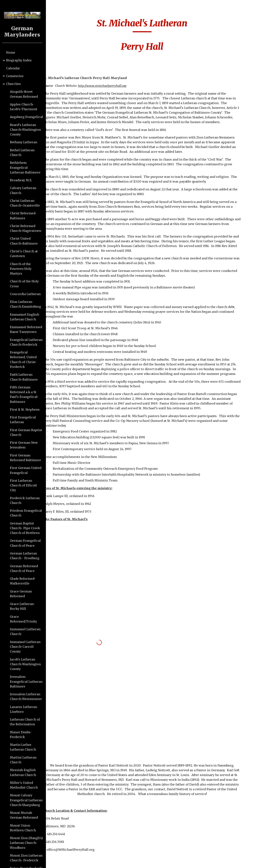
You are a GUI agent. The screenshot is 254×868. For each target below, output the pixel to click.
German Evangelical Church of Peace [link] (27, 543)
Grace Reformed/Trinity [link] (25, 619)
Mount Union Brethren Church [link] (24, 828)
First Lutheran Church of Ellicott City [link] (25, 485)
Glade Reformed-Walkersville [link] (24, 581)
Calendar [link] (15, 68)
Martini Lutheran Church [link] (25, 760)
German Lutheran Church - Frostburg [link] (26, 556)
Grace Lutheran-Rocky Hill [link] (24, 606)
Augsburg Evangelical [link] (28, 117)
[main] (151, 37)
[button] (249, 5)
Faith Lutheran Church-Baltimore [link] (25, 377)
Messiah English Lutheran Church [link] (24, 772)
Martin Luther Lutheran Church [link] (24, 747)
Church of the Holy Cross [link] (26, 284)
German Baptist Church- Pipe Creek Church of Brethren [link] (26, 528)
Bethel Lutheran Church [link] (24, 152)
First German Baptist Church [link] (28, 432)
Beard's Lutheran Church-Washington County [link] (27, 130)
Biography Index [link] (20, 60)
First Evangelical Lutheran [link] (24, 420)
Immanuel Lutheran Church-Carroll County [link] (27, 647)
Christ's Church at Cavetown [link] (25, 254)
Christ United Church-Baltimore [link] (25, 241)
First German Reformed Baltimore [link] (27, 458)
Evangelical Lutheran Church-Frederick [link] (28, 342)
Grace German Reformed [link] (22, 594)
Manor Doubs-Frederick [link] (22, 735)
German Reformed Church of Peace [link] (25, 568)
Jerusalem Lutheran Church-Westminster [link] (27, 697)
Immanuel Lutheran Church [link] (27, 632)
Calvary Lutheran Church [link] (25, 190)
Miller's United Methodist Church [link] (25, 785)
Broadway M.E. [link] (23, 180)
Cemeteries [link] (16, 76)
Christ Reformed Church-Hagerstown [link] (27, 228)
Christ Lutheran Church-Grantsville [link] (26, 203)
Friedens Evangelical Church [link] (27, 513)
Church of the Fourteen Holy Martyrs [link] (22, 269)
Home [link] (12, 52)
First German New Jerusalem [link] (25, 445)
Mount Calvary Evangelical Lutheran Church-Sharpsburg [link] (28, 800)
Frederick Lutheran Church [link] (26, 500)
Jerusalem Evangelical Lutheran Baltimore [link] (28, 681)
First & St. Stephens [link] (26, 409)
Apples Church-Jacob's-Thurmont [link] (25, 107)
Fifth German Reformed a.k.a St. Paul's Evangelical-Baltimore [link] (26, 394)
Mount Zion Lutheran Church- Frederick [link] (28, 858)
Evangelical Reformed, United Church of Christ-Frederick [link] (25, 360)
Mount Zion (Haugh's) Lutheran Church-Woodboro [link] (28, 843)
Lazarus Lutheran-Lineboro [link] (26, 709)
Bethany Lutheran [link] (25, 142)
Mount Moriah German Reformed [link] (25, 815)
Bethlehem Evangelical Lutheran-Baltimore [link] (27, 168)
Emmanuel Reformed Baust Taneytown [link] (28, 329)
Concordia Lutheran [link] (27, 294)
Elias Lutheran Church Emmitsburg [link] (27, 304)
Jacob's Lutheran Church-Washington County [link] (27, 664)
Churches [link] (15, 84)
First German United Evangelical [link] (27, 470)
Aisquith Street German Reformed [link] (25, 94)
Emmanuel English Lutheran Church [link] (26, 317)
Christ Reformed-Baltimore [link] (25, 216)
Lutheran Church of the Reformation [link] (26, 722)
